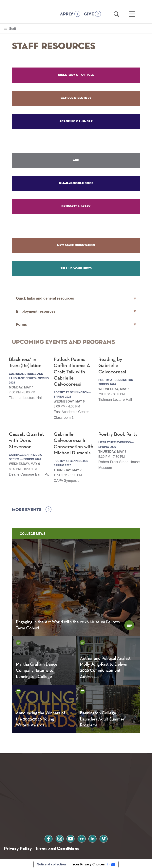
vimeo (104, 837)
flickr (82, 837)
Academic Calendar (76, 121)
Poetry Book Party (118, 433)
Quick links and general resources (45, 297)
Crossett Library (76, 205)
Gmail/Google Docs (76, 182)
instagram (59, 837)
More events (27, 508)
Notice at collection (51, 863)
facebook (48, 837)
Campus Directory (76, 98)
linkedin (93, 837)
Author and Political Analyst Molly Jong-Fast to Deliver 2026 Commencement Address (105, 666)
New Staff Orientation (76, 244)
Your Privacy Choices (89, 863)
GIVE (89, 14)
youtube (70, 837)
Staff (13, 28)
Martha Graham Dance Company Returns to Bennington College (37, 669)
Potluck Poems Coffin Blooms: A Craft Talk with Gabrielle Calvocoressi (72, 370)
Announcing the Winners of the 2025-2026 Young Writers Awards (41, 718)
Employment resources (36, 310)
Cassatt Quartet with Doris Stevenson (26, 439)
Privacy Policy (18, 847)
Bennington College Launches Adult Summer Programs (102, 718)
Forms (21, 323)
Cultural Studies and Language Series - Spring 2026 (29, 377)
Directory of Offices (76, 75)
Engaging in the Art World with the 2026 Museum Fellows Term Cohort (68, 624)
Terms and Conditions (57, 847)
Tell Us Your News (76, 267)
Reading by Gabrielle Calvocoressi (112, 364)
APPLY (67, 14)
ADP (76, 159)
